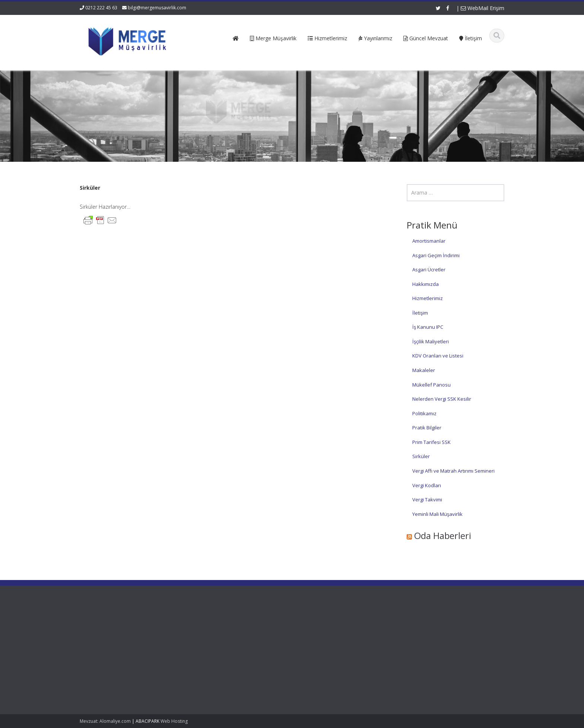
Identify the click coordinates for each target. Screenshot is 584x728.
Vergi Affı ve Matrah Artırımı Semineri (453, 471)
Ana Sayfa (200, 627)
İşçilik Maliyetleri (431, 341)
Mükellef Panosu (431, 385)
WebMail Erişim (483, 8)
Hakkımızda (426, 284)
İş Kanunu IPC (428, 327)
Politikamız (424, 413)
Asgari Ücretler (429, 270)
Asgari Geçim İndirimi (436, 255)
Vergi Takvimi (427, 499)
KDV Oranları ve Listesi (438, 356)
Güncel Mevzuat (207, 648)
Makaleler (424, 370)
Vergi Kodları (427, 485)
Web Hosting (174, 721)
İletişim (420, 313)
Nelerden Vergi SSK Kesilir (442, 399)
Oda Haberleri (443, 535)
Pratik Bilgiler (427, 428)
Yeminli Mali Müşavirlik (437, 514)
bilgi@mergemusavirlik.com (157, 8)
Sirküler (421, 456)
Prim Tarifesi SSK (431, 442)
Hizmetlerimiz (428, 298)
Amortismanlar (429, 241)
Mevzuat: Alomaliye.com (105, 721)
